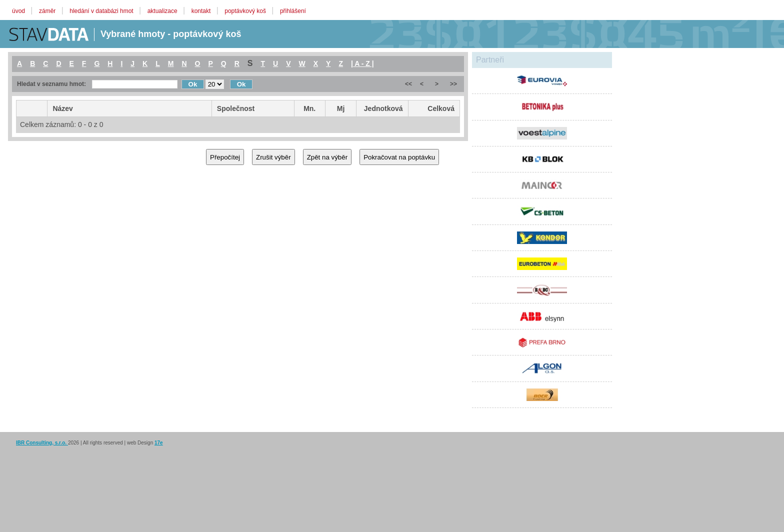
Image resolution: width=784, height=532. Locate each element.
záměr (48, 11)
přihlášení (293, 11)
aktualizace (163, 11)
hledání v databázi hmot (102, 11)
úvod (19, 11)
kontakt (202, 11)
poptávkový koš (246, 11)
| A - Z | (362, 63)
